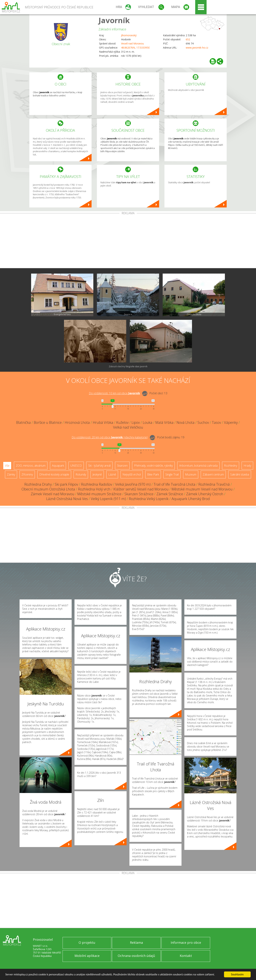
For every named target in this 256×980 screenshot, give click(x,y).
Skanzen (122, 466)
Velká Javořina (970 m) (133, 484)
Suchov (203, 422)
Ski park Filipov (66, 484)
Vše (7, 466)
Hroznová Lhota (77, 422)
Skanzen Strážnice (139, 494)
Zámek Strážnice (170, 494)
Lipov (136, 422)
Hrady (247, 466)
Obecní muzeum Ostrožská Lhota (48, 489)
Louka (148, 422)
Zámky (11, 474)
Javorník (114, 20)
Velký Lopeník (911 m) (108, 499)
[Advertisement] (128, 241)
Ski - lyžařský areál (99, 466)
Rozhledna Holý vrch (94, 489)
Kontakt (186, 956)
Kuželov (122, 422)
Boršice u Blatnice (48, 422)
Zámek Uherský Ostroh (205, 494)
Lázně (112, 474)
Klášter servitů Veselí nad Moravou (141, 489)
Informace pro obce (186, 942)
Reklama (136, 942)
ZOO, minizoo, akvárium (31, 466)
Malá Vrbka (164, 422)
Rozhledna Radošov (97, 484)
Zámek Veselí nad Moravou (53, 494)
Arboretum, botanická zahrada (198, 466)
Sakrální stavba (240, 474)
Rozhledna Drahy (38, 484)
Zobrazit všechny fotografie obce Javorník (128, 366)
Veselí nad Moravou (132, 43)
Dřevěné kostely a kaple (54, 474)
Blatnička (23, 422)
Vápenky (231, 422)
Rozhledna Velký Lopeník (149, 499)
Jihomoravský (129, 35)
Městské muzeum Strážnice (99, 494)
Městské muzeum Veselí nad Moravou (202, 489)
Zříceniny (27, 474)
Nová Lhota (186, 422)
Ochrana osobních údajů (136, 956)
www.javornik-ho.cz (197, 48)
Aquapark (58, 466)
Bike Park (153, 474)
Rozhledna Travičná (214, 484)
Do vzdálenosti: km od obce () (110, 437)
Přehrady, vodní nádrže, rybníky (153, 466)
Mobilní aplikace (87, 956)
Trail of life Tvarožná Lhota (174, 484)
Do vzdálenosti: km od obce (114, 393)
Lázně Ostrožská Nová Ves (67, 499)
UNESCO (76, 466)
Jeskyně (97, 474)
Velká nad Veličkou (128, 427)
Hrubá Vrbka (103, 422)
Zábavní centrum (213, 474)
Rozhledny (231, 466)
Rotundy (81, 474)
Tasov (216, 422)
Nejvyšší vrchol (132, 474)
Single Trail (172, 474)
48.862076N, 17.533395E (135, 48)
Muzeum (191, 474)
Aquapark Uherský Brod (191, 499)
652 (188, 39)
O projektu (87, 942)
